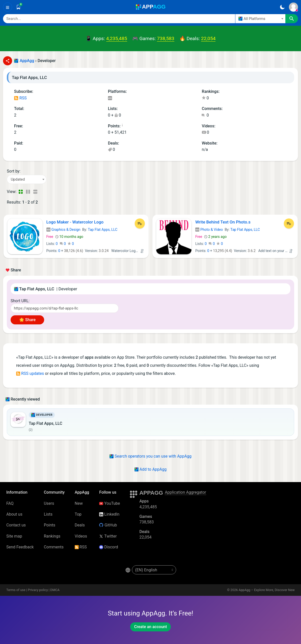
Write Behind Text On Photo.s (223, 222)
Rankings (52, 536)
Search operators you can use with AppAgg (150, 456)
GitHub (108, 525)
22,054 (208, 38)
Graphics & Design (63, 230)
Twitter (108, 536)
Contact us (16, 525)
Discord (108, 547)
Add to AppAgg (150, 469)
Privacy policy (38, 590)
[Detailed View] (28, 192)
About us (14, 514)
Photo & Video (209, 230)
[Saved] (18, 7)
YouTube (110, 503)
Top (78, 514)
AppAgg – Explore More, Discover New (267, 590)
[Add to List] (140, 223)
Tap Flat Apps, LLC (103, 230)
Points (50, 525)
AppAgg (27, 61)
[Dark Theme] (282, 7)
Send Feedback (20, 547)
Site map (14, 536)
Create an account (150, 627)
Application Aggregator (185, 492)
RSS (20, 98)
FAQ (10, 503)
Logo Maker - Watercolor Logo (75, 222)
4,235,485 (117, 38)
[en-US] (154, 570)
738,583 (166, 38)
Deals (80, 525)
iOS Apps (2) (110, 99)
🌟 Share (27, 320)
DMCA (55, 590)
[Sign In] (293, 7)
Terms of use (16, 590)
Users (49, 503)
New (79, 503)
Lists (48, 514)
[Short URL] (65, 308)
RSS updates (30, 373)
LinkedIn (109, 514)
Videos (81, 536)
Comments (54, 547)
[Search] (119, 19)
